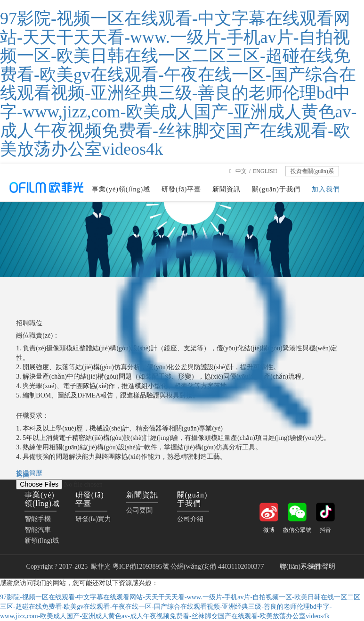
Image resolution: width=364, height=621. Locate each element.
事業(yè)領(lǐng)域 (121, 189)
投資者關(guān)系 (312, 171)
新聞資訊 (226, 189)
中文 (241, 171)
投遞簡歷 (29, 473)
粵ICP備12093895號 (141, 567)
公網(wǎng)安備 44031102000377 (218, 567)
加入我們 (326, 189)
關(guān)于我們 (276, 189)
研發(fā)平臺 (181, 189)
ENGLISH (265, 171)
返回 (23, 475)
